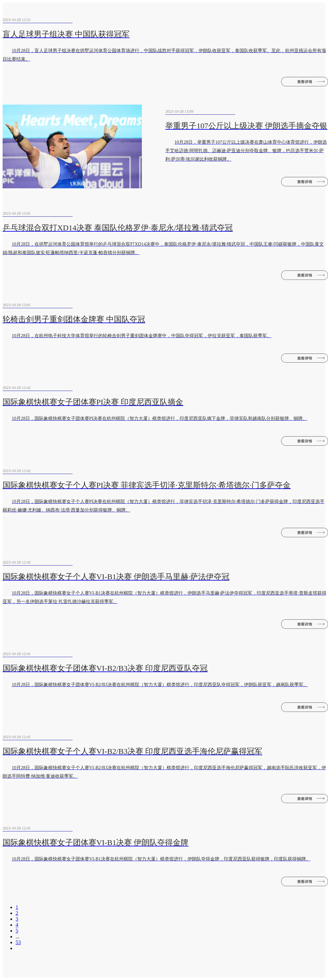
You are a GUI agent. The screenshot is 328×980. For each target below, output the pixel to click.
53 (18, 942)
